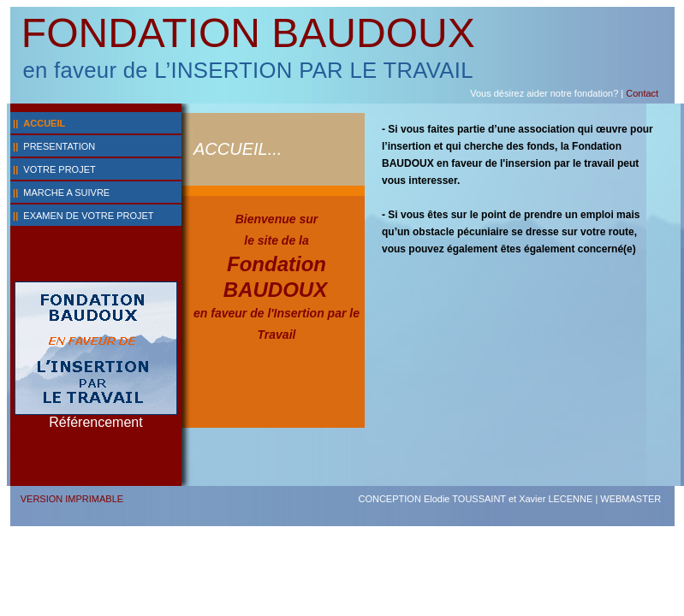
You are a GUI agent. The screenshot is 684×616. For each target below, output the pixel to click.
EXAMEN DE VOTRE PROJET (88, 216)
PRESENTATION (59, 146)
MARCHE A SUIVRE (66, 192)
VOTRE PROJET (59, 169)
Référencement (95, 422)
